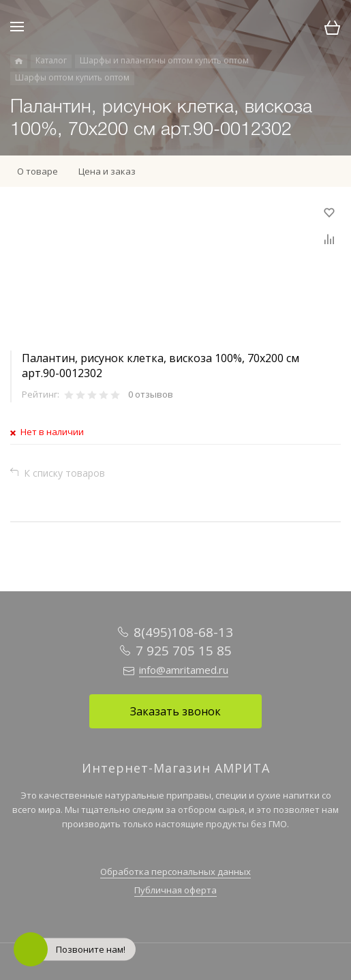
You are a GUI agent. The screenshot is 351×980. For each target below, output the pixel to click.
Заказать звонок (175, 711)
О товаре (37, 171)
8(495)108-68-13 (183, 632)
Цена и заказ (107, 171)
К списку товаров (64, 473)
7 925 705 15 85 (184, 651)
